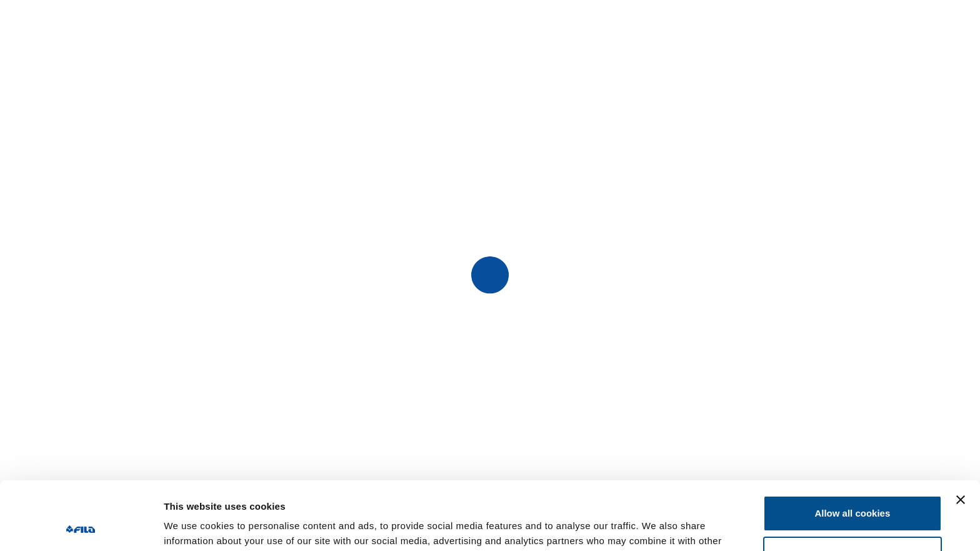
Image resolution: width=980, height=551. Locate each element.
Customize (853, 490)
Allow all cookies (852, 449)
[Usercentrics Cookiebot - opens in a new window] (81, 527)
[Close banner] (961, 436)
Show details (193, 526)
